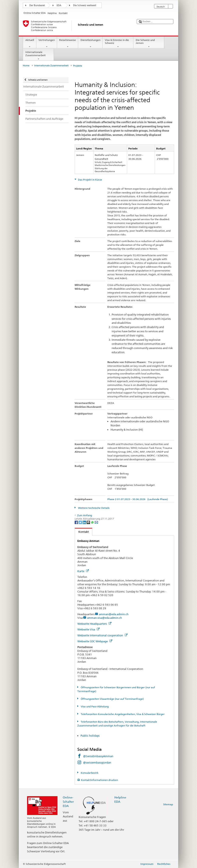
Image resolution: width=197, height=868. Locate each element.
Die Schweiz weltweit (85, 5)
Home (26, 66)
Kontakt (82, 532)
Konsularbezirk (89, 773)
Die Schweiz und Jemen (149, 43)
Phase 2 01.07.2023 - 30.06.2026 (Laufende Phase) (138, 499)
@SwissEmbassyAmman (98, 756)
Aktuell (30, 43)
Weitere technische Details (93, 508)
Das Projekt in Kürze (90, 180)
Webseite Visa (88, 629)
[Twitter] (81, 522)
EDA (59, 5)
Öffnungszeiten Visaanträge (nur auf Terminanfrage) (112, 699)
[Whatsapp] (93, 522)
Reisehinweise (68, 43)
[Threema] (89, 522)
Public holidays (90, 736)
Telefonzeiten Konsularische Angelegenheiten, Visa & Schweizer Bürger (122, 714)
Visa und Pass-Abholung (94, 706)
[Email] (96, 522)
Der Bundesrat (37, 5)
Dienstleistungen (90, 43)
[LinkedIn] (85, 522)
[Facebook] (77, 522)
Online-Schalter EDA (68, 802)
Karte (83, 571)
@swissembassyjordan (97, 762)
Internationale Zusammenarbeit (38, 56)
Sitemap (168, 804)
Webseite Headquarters (94, 624)
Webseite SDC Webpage (95, 641)
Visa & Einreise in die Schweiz (118, 43)
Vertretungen (47, 43)
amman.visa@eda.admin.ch (105, 618)
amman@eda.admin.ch (114, 614)
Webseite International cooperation (102, 635)
